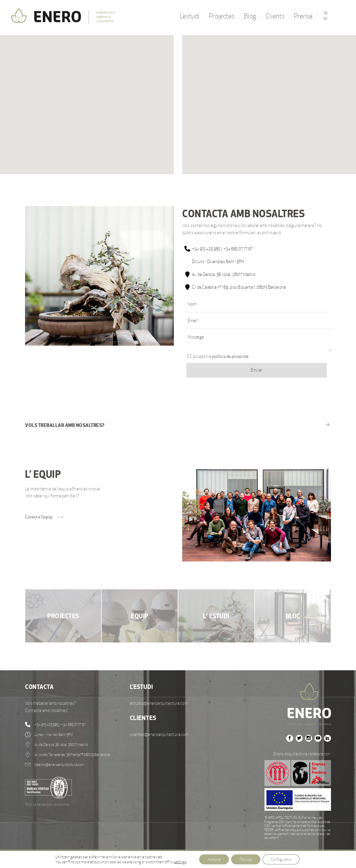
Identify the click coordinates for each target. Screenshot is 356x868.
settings (180, 862)
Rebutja (246, 859)
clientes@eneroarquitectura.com (159, 734)
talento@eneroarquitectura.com (59, 765)
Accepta (214, 859)
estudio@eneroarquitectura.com (159, 703)
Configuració (281, 859)
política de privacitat (230, 356)
